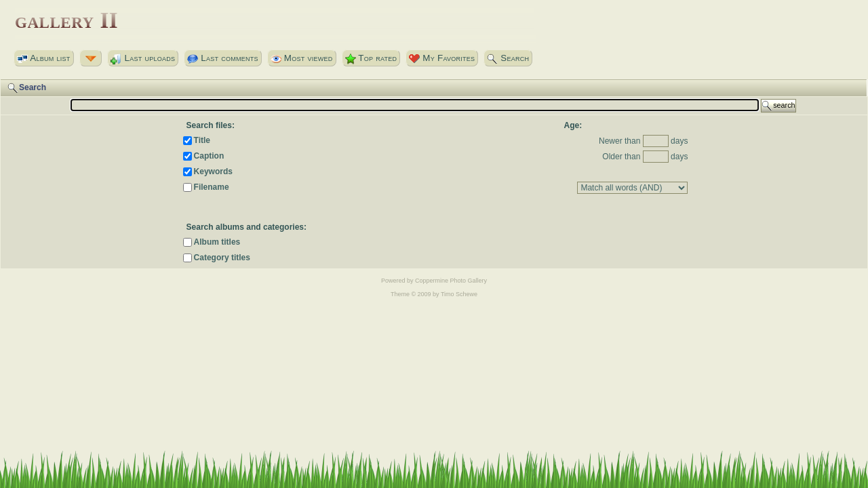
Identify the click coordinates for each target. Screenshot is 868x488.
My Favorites (442, 58)
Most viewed (302, 58)
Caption (209, 156)
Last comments (223, 58)
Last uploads (143, 58)
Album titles (217, 242)
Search (508, 58)
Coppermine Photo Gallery (451, 281)
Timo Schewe (459, 294)
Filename (212, 187)
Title (202, 140)
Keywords (213, 171)
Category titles (222, 258)
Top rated (371, 58)
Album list (44, 58)
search (778, 106)
